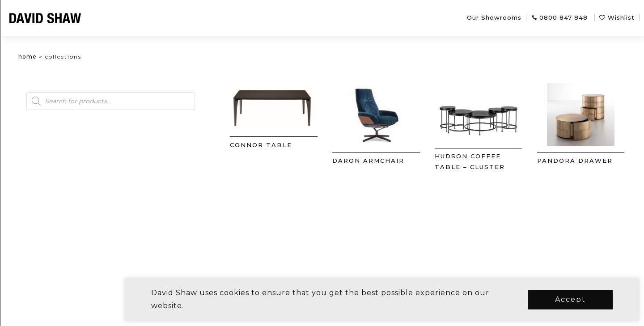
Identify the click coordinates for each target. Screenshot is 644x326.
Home (72, 57)
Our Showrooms (494, 17)
